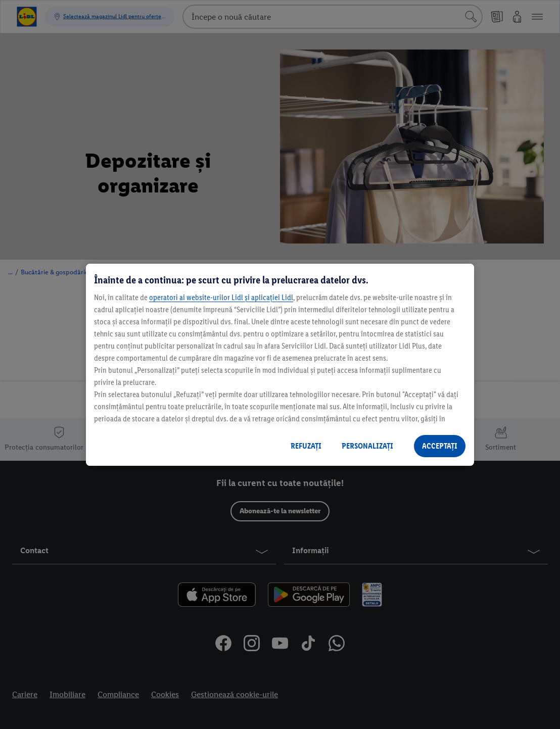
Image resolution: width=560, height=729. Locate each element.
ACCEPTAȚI (440, 446)
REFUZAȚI (306, 446)
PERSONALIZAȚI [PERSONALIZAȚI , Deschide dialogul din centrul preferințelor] (367, 446)
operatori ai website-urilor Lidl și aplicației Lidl (221, 297)
